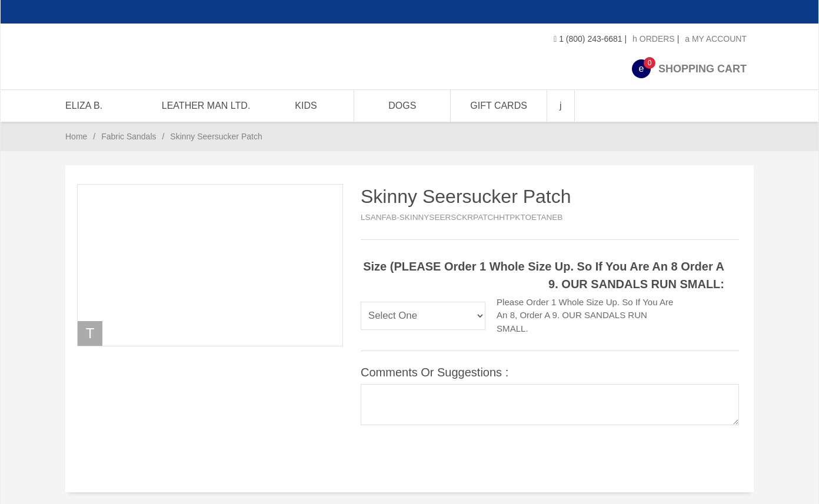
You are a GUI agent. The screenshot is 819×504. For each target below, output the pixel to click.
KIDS (306, 106)
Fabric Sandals (129, 136)
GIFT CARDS (499, 106)
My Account (716, 39)
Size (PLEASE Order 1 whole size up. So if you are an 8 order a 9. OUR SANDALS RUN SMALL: (544, 275)
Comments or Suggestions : (435, 372)
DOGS (402, 106)
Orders (654, 39)
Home (76, 136)
